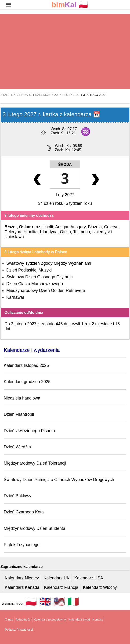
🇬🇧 (45, 601)
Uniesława (14, 237)
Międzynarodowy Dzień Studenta (34, 528)
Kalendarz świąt (79, 619)
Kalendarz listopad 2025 (26, 365)
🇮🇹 (73, 601)
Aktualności (23, 619)
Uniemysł (101, 232)
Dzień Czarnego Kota (24, 512)
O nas (9, 619)
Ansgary (78, 227)
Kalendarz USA (89, 578)
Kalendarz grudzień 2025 (27, 382)
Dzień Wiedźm (17, 447)
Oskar (25, 227)
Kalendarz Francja (61, 587)
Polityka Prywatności (19, 630)
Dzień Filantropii (19, 414)
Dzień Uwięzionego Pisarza (29, 431)
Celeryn (111, 227)
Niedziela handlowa (22, 398)
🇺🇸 (59, 601)
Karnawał (15, 297)
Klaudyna (49, 232)
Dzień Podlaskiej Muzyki (29, 270)
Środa (65, 165)
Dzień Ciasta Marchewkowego (35, 284)
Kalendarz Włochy (100, 587)
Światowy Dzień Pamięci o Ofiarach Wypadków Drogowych (59, 480)
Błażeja (95, 227)
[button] (8, 5)
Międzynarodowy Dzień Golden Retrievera (46, 291)
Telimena (82, 232)
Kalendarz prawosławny (50, 619)
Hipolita (31, 232)
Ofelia (65, 232)
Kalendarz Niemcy (22, 578)
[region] (65, 52)
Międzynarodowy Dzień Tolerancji (35, 463)
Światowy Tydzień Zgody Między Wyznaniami (49, 263)
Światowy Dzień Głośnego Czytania (40, 277)
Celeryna (13, 232)
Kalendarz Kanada (22, 587)
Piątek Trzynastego (22, 545)
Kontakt (97, 619)
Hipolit (47, 227)
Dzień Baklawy (18, 496)
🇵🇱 (70, 5)
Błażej (11, 227)
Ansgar (62, 227)
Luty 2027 (65, 195)
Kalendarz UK (56, 578)
